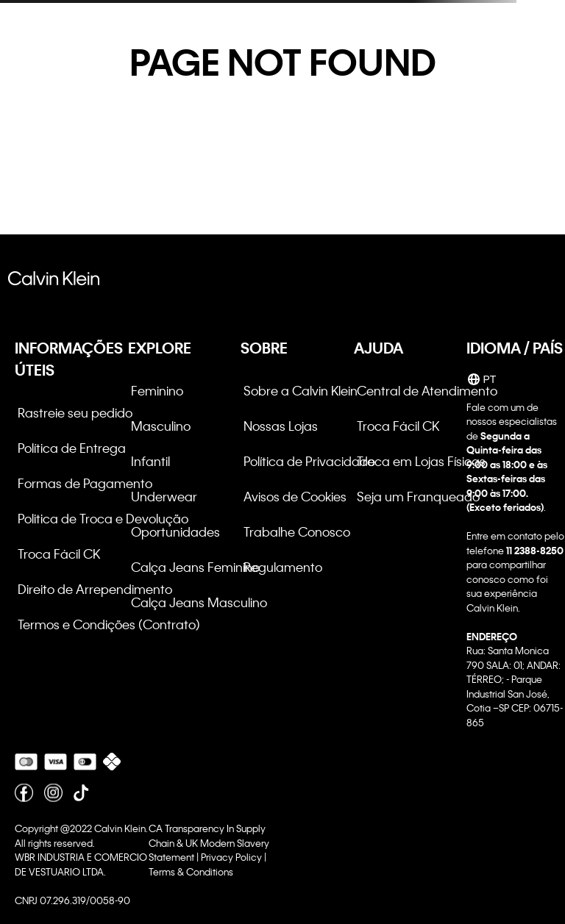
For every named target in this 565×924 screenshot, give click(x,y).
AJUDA (379, 348)
